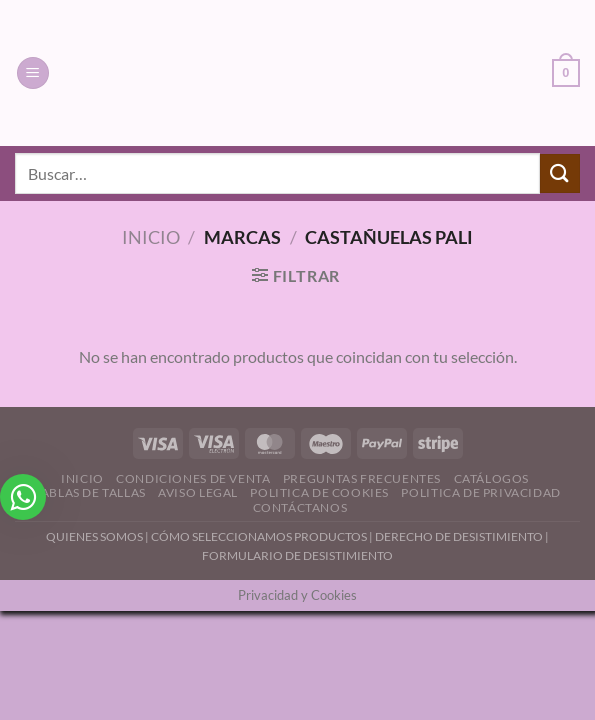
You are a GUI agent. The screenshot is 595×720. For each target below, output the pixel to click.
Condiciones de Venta (193, 478)
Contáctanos (300, 507)
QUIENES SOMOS (94, 536)
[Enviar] (560, 173)
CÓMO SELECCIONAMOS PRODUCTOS (259, 536)
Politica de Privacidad (480, 492)
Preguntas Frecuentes (362, 478)
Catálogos (492, 478)
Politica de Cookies (319, 492)
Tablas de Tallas (90, 492)
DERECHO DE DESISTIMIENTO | (462, 536)
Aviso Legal (198, 492)
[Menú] (33, 73)
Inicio (151, 237)
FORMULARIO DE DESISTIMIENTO (297, 555)
